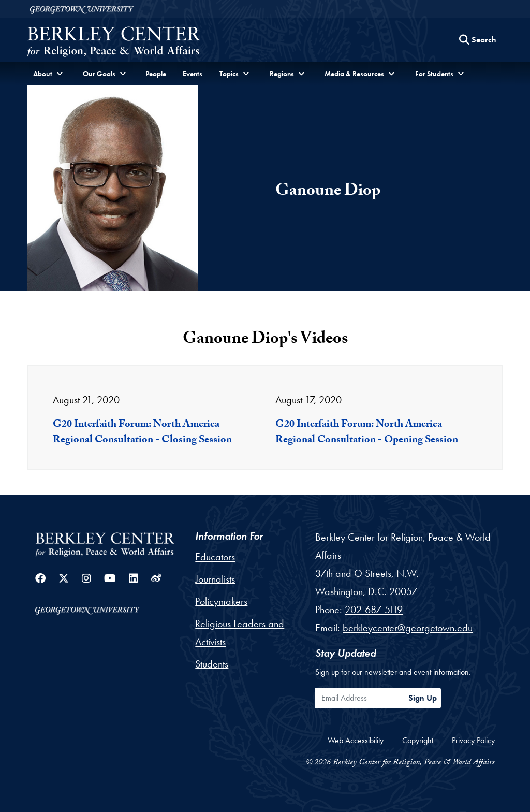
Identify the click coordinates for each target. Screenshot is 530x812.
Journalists (215, 579)
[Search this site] (478, 40)
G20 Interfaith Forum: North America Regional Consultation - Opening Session (367, 433)
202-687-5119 (374, 610)
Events (193, 74)
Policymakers (221, 601)
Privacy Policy (473, 740)
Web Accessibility (356, 740)
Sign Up (423, 698)
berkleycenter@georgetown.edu (408, 628)
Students (212, 664)
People (156, 74)
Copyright (418, 740)
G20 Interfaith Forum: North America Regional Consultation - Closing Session (142, 433)
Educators (215, 557)
